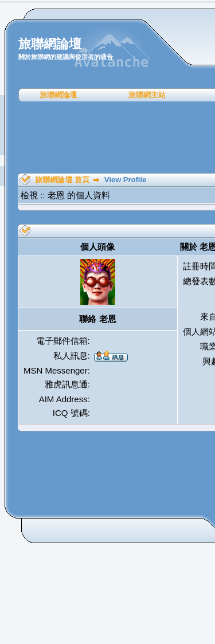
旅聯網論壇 (58, 95)
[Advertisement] (112, 138)
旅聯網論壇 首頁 (62, 180)
